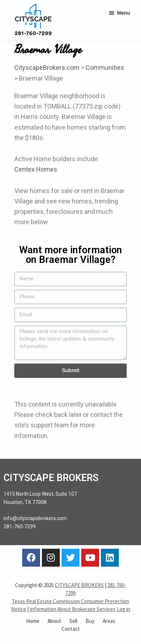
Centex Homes (36, 169)
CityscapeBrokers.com (47, 68)
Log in (123, 609)
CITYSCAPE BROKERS (79, 585)
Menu (124, 13)
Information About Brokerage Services (73, 609)
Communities (105, 68)
